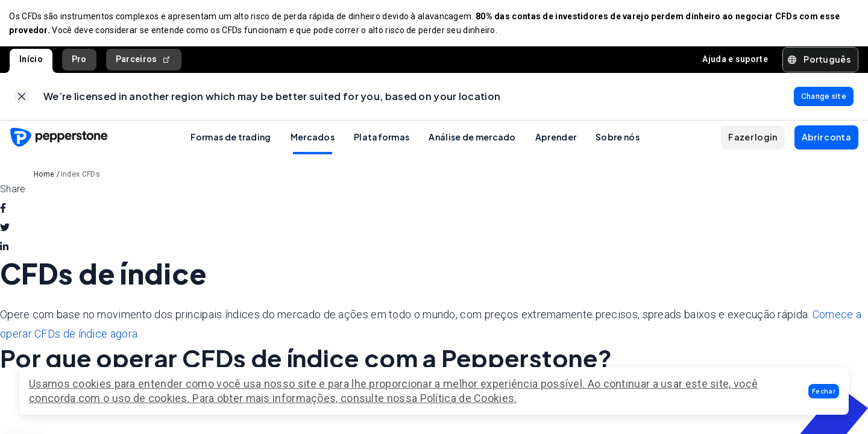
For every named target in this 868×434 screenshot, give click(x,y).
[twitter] (5, 230)
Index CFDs (80, 176)
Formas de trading (231, 139)
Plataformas (382, 139)
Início (31, 60)
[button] (824, 391)
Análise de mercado (472, 139)
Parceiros (144, 60)
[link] (22, 98)
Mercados (313, 139)
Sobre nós (618, 139)
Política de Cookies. (469, 398)
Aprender (556, 139)
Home (44, 176)
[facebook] (3, 210)
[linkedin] (4, 249)
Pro (79, 60)
